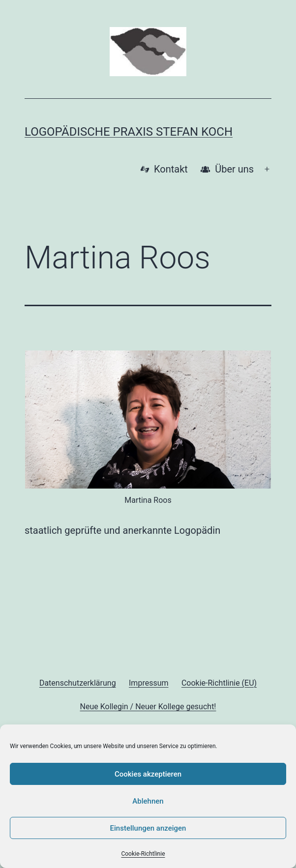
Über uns (227, 169)
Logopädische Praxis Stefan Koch (129, 132)
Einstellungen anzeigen (148, 828)
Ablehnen (148, 801)
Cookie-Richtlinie (143, 854)
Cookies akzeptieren (148, 774)
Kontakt (164, 169)
